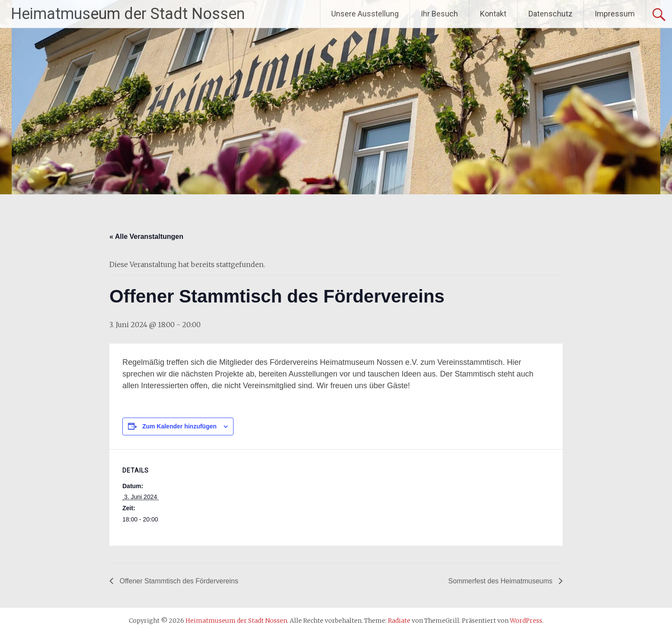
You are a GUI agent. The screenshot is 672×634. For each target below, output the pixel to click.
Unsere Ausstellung (365, 14)
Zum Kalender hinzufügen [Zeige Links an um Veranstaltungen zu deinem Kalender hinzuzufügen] (179, 426)
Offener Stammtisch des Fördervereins (178, 581)
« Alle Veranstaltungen (146, 237)
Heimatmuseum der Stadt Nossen (128, 14)
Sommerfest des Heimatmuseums (501, 581)
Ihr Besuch (439, 14)
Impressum (615, 14)
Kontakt (493, 14)
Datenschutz (550, 14)
